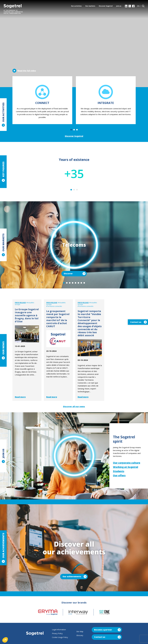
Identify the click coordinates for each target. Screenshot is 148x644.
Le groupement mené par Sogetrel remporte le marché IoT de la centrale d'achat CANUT (58, 319)
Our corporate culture (127, 463)
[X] (130, 6)
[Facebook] (133, 6)
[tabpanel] (42, 100)
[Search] (143, 6)
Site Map (80, 631)
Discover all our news (74, 407)
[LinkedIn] (126, 6)
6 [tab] (78, 283)
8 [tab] (84, 283)
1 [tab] (71, 130)
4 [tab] (73, 283)
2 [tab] (74, 130)
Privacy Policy (57, 633)
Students (119, 471)
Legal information (59, 630)
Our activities (76, 6)
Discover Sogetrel (106, 6)
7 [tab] (81, 283)
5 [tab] (76, 283)
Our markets (90, 6)
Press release (20, 303)
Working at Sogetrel (126, 467)
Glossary (80, 635)
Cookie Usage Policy (60, 637)
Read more (20, 397)
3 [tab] (77, 130)
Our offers (119, 475)
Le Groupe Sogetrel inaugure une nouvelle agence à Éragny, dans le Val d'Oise (27, 315)
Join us (119, 6)
